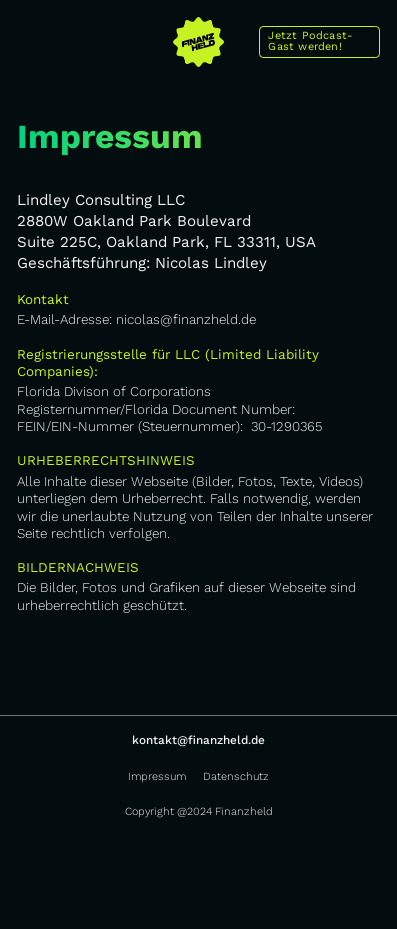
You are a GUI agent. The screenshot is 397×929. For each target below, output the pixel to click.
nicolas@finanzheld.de (186, 319)
